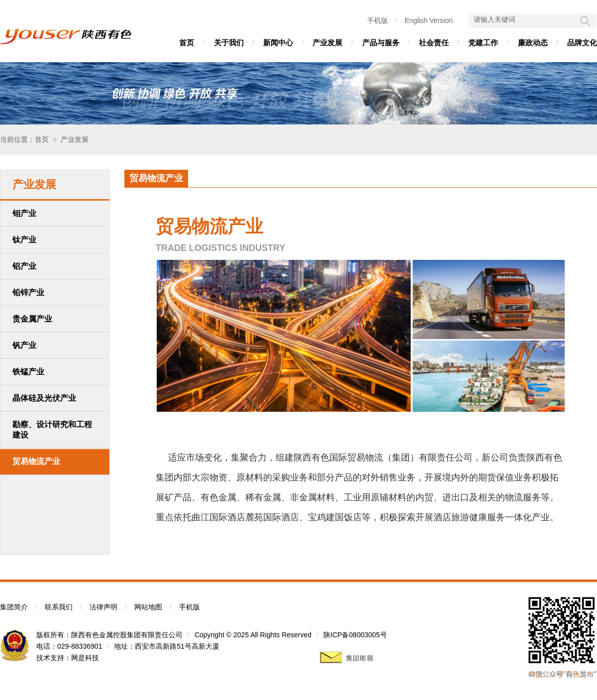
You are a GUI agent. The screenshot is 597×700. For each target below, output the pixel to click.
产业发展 (327, 43)
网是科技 (85, 658)
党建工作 (483, 43)
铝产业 (24, 266)
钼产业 (24, 213)
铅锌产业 (28, 292)
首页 (187, 43)
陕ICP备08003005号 (355, 635)
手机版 (378, 20)
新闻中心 (278, 43)
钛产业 (24, 240)
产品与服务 (381, 43)
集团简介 (14, 607)
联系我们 (59, 607)
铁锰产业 (28, 372)
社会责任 (434, 43)
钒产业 (24, 345)
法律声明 (103, 607)
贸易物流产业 (36, 461)
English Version (429, 20)
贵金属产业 (32, 319)
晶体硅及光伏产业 (44, 398)
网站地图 (148, 607)
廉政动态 (533, 43)
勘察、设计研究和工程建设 (52, 430)
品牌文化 (582, 43)
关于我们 (229, 43)
